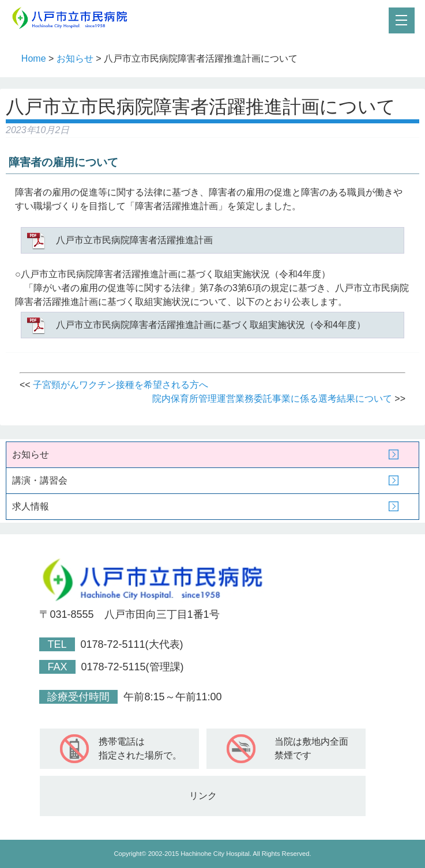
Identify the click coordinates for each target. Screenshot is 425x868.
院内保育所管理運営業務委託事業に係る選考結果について (272, 399)
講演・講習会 (40, 480)
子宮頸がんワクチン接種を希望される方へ (121, 385)
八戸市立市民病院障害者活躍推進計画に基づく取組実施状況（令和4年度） (211, 325)
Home (34, 59)
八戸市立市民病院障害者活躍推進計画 (134, 240)
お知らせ (75, 59)
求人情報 (31, 506)
